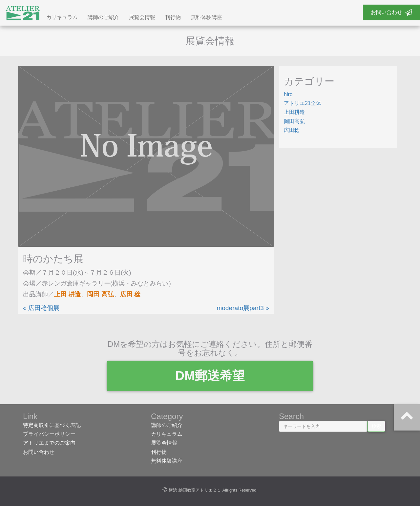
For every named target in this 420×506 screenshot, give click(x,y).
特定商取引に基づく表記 (52, 425)
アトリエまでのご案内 (49, 443)
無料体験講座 (206, 17)
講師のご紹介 (103, 17)
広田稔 (292, 130)
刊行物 (173, 17)
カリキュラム (62, 17)
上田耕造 (294, 112)
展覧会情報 (142, 17)
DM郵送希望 (210, 376)
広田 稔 (130, 294)
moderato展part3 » (243, 308)
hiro (288, 94)
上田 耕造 (67, 294)
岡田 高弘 (100, 294)
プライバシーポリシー (49, 434)
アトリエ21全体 (303, 103)
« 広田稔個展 (41, 308)
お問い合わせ (391, 12)
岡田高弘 (294, 121)
